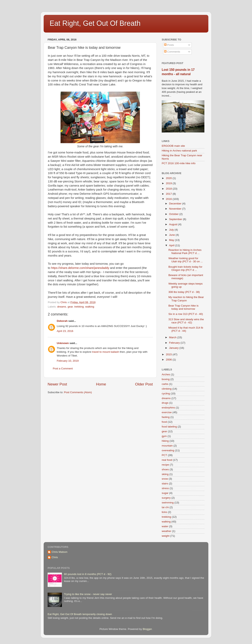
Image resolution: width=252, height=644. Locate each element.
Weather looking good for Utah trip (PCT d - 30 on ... (186, 260)
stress (165, 488)
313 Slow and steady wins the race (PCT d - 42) (186, 321)
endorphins (168, 408)
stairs (165, 483)
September (176, 219)
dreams (62, 307)
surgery (166, 498)
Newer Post (57, 384)
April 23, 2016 (65, 331)
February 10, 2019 (68, 361)
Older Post (144, 384)
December (176, 204)
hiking (165, 441)
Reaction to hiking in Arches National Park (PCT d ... (185, 252)
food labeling (169, 427)
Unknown (63, 343)
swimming (168, 503)
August (174, 224)
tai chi (165, 507)
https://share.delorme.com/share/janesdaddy (80, 268)
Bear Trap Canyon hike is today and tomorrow (184, 307)
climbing (167, 389)
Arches (166, 374)
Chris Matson (60, 552)
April (172, 245)
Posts (169, 45)
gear (70, 307)
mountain (167, 446)
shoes (165, 469)
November (176, 209)
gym (164, 436)
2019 (169, 183)
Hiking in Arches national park (179, 151)
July (172, 230)
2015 (169, 354)
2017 (169, 194)
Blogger (147, 629)
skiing (165, 474)
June (172, 235)
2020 (169, 178)
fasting (166, 417)
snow (165, 479)
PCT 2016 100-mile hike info (179, 163)
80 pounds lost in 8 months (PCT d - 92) (88, 574)
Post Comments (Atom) (78, 392)
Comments (172, 52)
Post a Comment (63, 368)
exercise (167, 412)
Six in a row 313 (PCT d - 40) (186, 314)
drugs (165, 403)
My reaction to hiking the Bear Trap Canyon (186, 299)
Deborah (62, 321)
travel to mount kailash (106, 352)
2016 (169, 199)
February (175, 343)
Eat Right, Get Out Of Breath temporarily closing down (80, 614)
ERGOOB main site (173, 146)
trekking (79, 307)
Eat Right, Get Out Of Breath (95, 23)
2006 (169, 360)
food (164, 422)
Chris (55, 557)
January (174, 348)
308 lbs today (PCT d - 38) (184, 292)
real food (167, 460)
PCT (164, 455)
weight (166, 536)
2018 (169, 189)
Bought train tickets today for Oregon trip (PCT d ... (185, 268)
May (172, 240)
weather (166, 531)
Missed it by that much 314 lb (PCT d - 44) (186, 329)
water (165, 526)
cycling (166, 393)
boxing (166, 379)
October (174, 214)
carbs (165, 384)
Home (101, 384)
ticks (164, 512)
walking (90, 307)
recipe (165, 465)
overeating (168, 450)
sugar (165, 493)
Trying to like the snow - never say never (88, 594)
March (173, 337)
